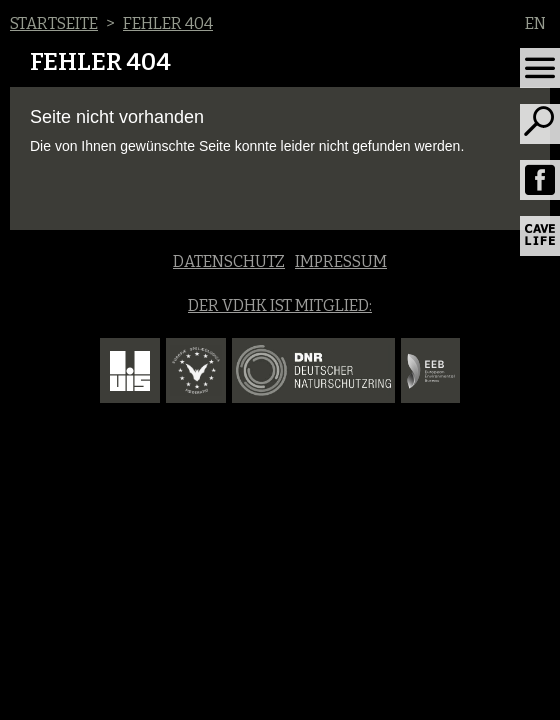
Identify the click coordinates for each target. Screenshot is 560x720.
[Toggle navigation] (540, 68)
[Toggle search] (540, 124)
